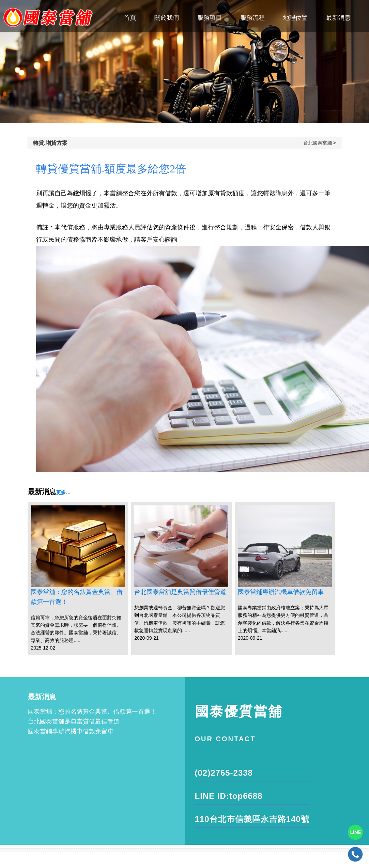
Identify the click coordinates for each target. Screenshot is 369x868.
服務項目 (210, 18)
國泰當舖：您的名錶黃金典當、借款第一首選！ (77, 597)
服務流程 (252, 18)
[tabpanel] (184, 62)
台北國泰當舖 (318, 143)
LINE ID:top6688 (229, 796)
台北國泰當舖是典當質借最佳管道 (180, 592)
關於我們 (167, 18)
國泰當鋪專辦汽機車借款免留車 (281, 592)
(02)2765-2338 (224, 773)
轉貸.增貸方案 (50, 143)
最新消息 (338, 18)
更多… (63, 492)
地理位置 (295, 18)
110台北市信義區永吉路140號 (252, 819)
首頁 (130, 18)
